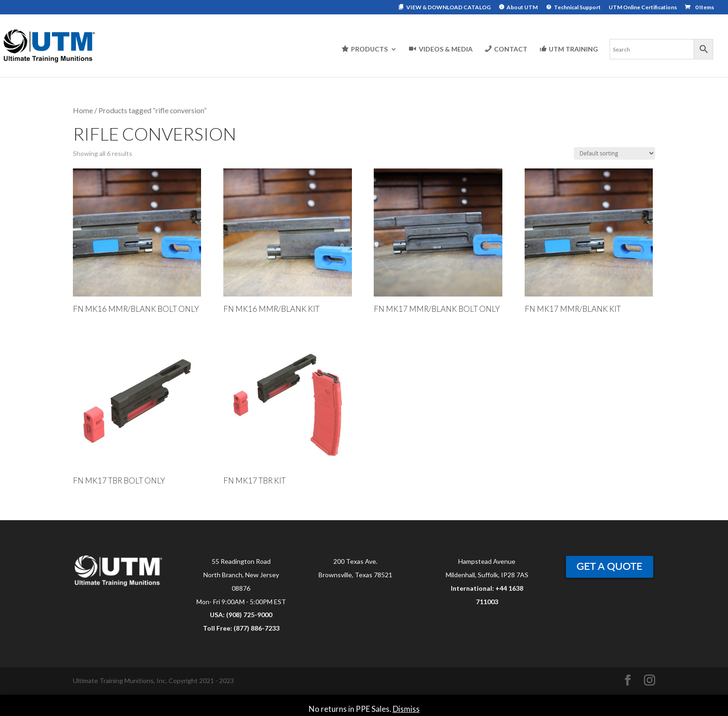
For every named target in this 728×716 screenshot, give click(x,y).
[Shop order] (614, 153)
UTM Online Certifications (643, 8)
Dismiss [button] (406, 709)
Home (83, 110)
